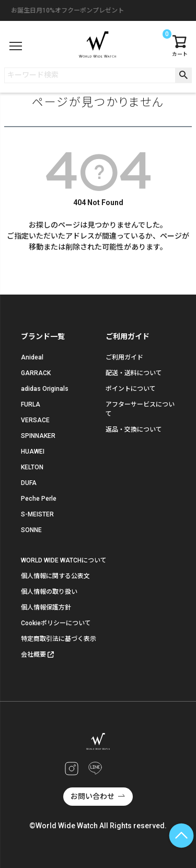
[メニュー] (16, 46)
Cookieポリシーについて (56, 623)
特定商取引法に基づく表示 (59, 639)
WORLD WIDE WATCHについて (64, 560)
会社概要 (33, 655)
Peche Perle (39, 499)
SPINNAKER (38, 436)
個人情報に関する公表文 (55, 576)
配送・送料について (134, 373)
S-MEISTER (37, 514)
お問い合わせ (93, 796)
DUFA (29, 483)
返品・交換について (134, 430)
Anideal (32, 357)
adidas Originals (45, 389)
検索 (183, 75)
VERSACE (35, 420)
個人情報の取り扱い (49, 592)
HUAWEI (33, 452)
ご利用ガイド (124, 357)
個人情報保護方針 (46, 607)
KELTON (32, 467)
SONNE (31, 530)
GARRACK (36, 373)
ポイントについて (131, 389)
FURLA (31, 404)
